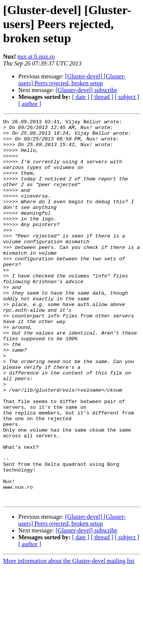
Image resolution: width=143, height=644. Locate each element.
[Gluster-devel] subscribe (87, 90)
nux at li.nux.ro (36, 57)
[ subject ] (127, 97)
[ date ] (81, 97)
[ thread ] (102, 97)
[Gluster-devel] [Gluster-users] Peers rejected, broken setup (72, 80)
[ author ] (30, 104)
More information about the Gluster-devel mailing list (69, 637)
